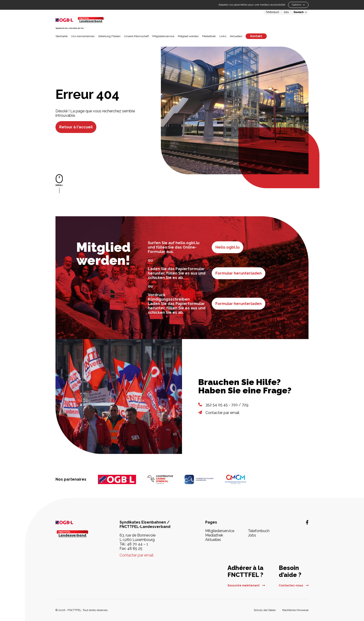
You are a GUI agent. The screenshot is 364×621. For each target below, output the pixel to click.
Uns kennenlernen (83, 36)
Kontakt (256, 36)
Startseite (62, 36)
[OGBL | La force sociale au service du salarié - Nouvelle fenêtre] (75, 522)
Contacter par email (222, 413)
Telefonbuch (272, 12)
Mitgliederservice (163, 36)
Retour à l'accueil (76, 127)
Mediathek (209, 36)
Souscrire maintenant (246, 585)
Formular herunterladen (239, 273)
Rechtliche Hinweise (295, 610)
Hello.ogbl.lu (227, 247)
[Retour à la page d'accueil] (91, 20)
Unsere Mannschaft (136, 36)
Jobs (286, 12)
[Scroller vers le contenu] (59, 184)
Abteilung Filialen (109, 36)
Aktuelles (236, 36)
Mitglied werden (188, 36)
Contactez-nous (294, 585)
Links (223, 36)
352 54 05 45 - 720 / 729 (227, 405)
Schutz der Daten (265, 610)
